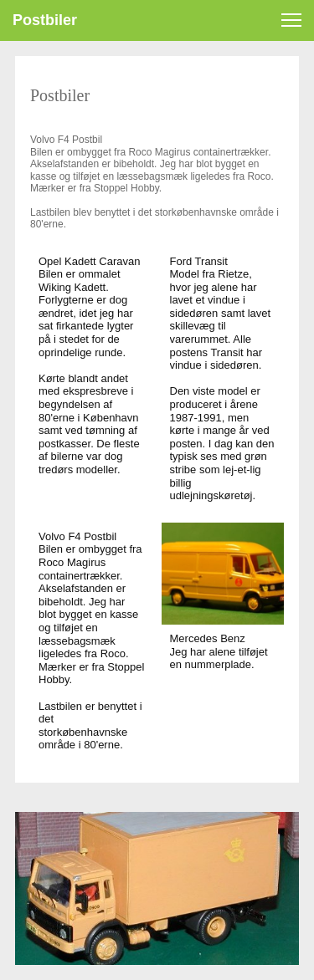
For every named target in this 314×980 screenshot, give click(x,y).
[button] (291, 20)
